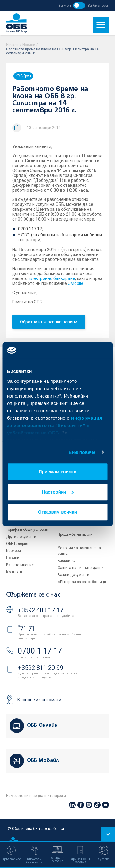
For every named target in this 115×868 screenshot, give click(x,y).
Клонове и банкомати (39, 700)
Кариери (13, 551)
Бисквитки (67, 561)
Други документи (21, 537)
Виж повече (82, 452)
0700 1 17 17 (40, 651)
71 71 (26, 629)
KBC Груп (23, 76)
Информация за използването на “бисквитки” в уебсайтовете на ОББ (55, 425)
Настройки (58, 492)
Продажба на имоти (75, 534)
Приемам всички (58, 472)
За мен (65, 5)
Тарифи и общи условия (27, 530)
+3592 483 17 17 (40, 610)
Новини (29, 45)
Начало (12, 45)
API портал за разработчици (82, 582)
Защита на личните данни (81, 568)
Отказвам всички (57, 512)
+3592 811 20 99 (40, 668)
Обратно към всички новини (49, 322)
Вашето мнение (20, 565)
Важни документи (73, 575)
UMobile (76, 283)
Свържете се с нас (33, 595)
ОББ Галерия (17, 544)
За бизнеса (98, 5)
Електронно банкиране (52, 278)
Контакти (14, 572)
